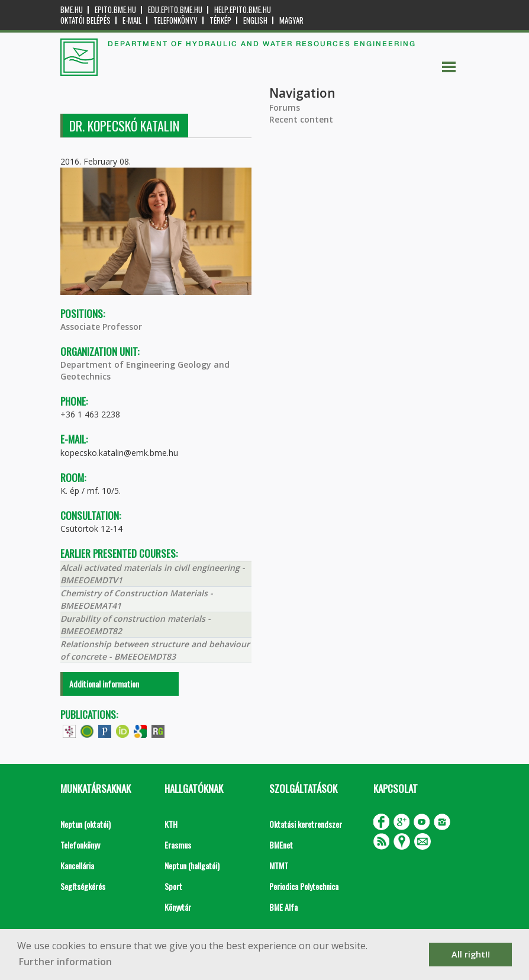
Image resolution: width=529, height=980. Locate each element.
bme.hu (72, 10)
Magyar (291, 20)
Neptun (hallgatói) (192, 865)
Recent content (301, 119)
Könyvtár (178, 907)
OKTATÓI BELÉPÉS (86, 20)
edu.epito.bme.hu (175, 10)
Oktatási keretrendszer (306, 824)
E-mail (132, 20)
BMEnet (281, 845)
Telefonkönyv (175, 20)
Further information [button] (65, 962)
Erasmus (178, 845)
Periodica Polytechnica (304, 886)
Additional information (104, 684)
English (255, 20)
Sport (173, 886)
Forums (285, 107)
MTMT (279, 865)
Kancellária (77, 865)
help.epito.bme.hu (243, 10)
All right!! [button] (471, 954)
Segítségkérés (83, 886)
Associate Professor (101, 327)
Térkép (220, 20)
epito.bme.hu (115, 10)
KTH (171, 824)
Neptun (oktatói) (86, 824)
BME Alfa (283, 907)
